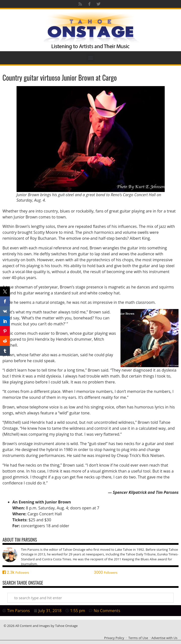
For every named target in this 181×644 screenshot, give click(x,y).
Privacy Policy (114, 638)
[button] (90, 58)
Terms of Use (138, 638)
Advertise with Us (164, 638)
